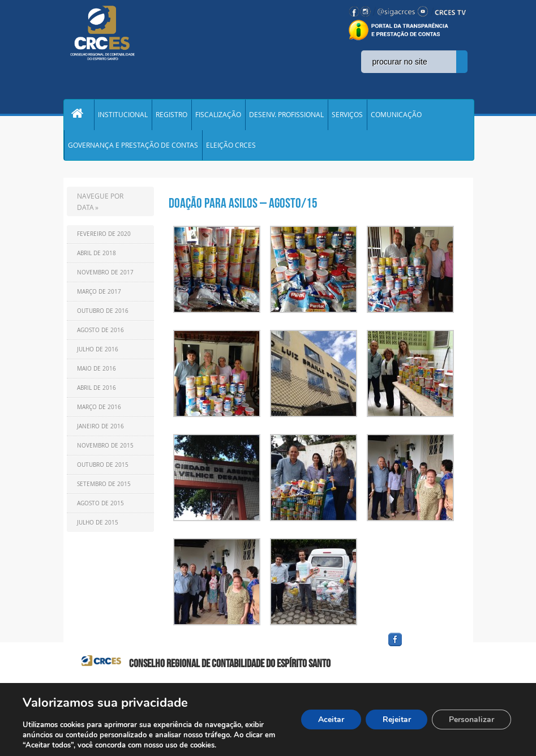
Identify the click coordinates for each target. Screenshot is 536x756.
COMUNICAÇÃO (396, 115)
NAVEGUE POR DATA (100, 204)
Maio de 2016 (97, 371)
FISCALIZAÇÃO (218, 115)
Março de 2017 (99, 295)
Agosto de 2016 (100, 333)
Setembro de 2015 (104, 487)
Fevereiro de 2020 (104, 237)
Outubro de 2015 (103, 468)
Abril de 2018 (97, 256)
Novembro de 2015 (105, 448)
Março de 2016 (99, 410)
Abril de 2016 (97, 391)
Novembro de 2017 (105, 275)
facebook (422, 649)
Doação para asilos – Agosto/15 (243, 206)
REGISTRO (171, 115)
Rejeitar (396, 720)
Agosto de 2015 (100, 506)
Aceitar (331, 720)
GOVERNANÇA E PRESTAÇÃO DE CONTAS (133, 147)
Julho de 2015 (98, 525)
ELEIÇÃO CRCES (231, 147)
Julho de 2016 (98, 352)
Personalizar (471, 720)
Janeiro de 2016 (100, 429)
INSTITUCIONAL (123, 115)
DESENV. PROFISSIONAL (286, 115)
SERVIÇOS (347, 115)
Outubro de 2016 (103, 314)
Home (79, 115)
